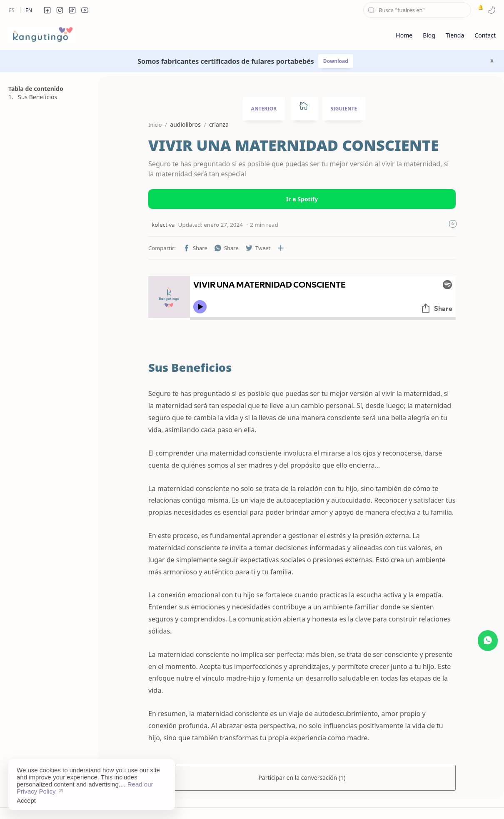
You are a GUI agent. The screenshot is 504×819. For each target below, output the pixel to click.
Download (336, 61)
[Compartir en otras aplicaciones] (272, 248)
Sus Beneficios (37, 97)
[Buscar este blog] (417, 10)
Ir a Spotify (302, 199)
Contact (316, 800)
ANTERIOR (264, 109)
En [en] (29, 10)
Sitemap (219, 800)
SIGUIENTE (344, 109)
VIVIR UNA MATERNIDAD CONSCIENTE (285, 146)
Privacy (286, 800)
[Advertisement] (48, 512)
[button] (47, 10)
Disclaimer (253, 800)
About (344, 800)
